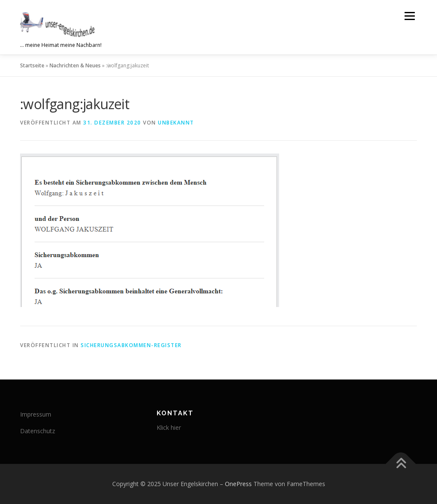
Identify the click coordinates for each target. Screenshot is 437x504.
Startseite (32, 65)
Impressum (36, 414)
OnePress (238, 484)
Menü (409, 16)
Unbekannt (176, 123)
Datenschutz (38, 431)
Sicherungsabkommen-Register (131, 345)
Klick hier (169, 427)
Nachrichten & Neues (75, 65)
